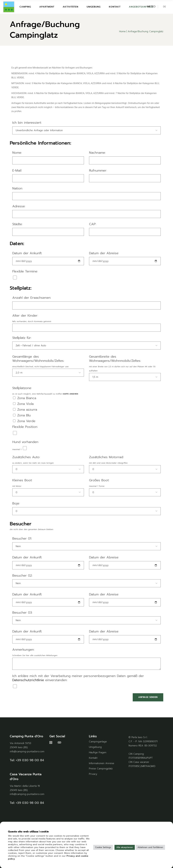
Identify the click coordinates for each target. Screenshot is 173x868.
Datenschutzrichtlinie (28, 680)
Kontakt (93, 758)
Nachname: (97, 153)
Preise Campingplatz (101, 769)
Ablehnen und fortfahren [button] (150, 847)
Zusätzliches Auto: (26, 457)
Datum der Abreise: (104, 253)
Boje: (16, 504)
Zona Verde (24, 421)
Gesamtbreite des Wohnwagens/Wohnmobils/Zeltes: (115, 359)
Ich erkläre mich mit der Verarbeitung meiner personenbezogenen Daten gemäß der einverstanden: (78, 678)
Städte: (17, 224)
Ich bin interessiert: (27, 123)
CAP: (93, 224)
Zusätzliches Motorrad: (106, 457)
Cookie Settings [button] (103, 847)
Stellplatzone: (22, 388)
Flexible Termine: (25, 271)
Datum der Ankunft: (27, 253)
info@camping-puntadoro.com (27, 752)
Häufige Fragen (98, 752)
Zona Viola (23, 404)
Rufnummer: (98, 171)
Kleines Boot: (22, 480)
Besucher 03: (22, 613)
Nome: (17, 153)
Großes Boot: (99, 480)
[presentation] (34, 699)
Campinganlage (98, 742)
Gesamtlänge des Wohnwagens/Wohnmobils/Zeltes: (38, 359)
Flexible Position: (25, 427)
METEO (151, 7)
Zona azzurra (25, 410)
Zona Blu (22, 415)
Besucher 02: (22, 576)
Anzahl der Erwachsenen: (32, 298)
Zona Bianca (25, 398)
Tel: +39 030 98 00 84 (27, 760)
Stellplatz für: (22, 338)
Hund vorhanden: (26, 442)
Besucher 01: (22, 539)
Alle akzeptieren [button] (125, 847)
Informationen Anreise (102, 763)
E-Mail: (17, 171)
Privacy (93, 774)
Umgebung (95, 747)
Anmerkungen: (23, 650)
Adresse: (19, 206)
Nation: (18, 188)
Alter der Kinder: (25, 316)
